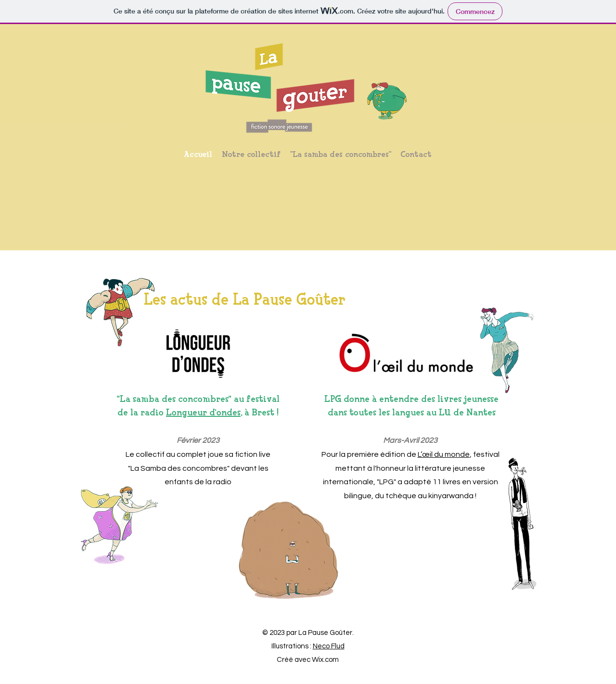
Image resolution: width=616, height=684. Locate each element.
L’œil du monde (444, 454)
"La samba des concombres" (174, 399)
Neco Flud (329, 646)
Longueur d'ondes (203, 413)
